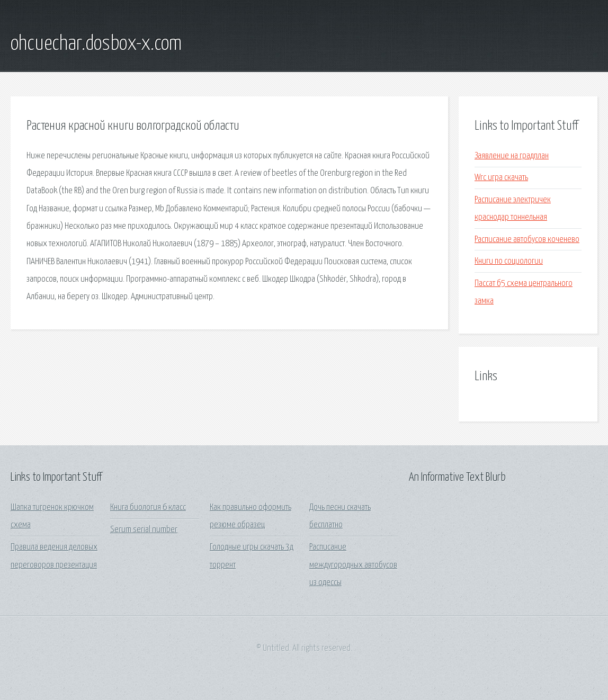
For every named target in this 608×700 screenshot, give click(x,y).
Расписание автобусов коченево (527, 240)
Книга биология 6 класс (148, 508)
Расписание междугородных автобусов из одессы (353, 565)
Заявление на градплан (512, 156)
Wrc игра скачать (501, 178)
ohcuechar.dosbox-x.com (96, 44)
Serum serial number (144, 530)
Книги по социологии (509, 261)
